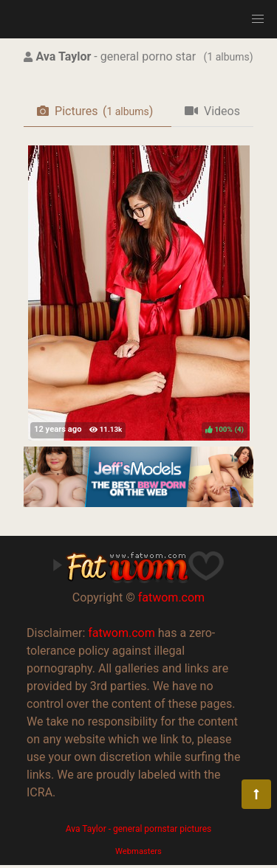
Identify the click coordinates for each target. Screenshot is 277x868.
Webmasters (138, 851)
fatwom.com (171, 597)
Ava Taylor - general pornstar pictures (139, 829)
